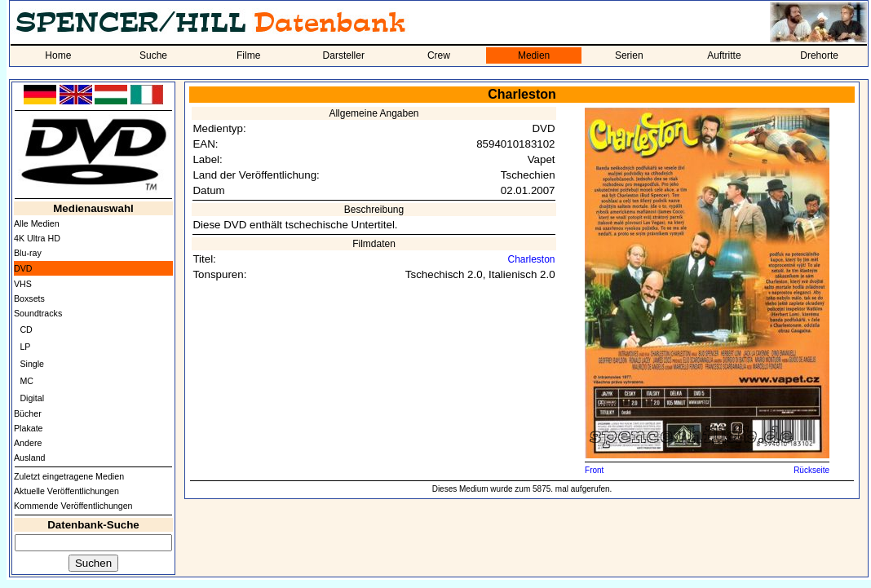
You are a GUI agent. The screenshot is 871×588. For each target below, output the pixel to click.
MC (27, 381)
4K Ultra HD (37, 238)
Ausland (30, 458)
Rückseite (811, 470)
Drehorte (819, 55)
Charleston (532, 259)
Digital (32, 398)
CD (26, 329)
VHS (23, 284)
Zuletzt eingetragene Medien (69, 476)
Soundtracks (38, 313)
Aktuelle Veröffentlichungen (66, 491)
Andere (28, 443)
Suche (153, 55)
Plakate (29, 428)
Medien (534, 55)
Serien (629, 55)
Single (32, 364)
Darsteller (344, 55)
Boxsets (29, 298)
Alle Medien (37, 223)
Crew (439, 55)
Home (58, 55)
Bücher (28, 413)
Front (594, 470)
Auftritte (724, 55)
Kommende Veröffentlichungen (73, 506)
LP (25, 347)
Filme (248, 55)
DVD (23, 268)
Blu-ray (28, 253)
